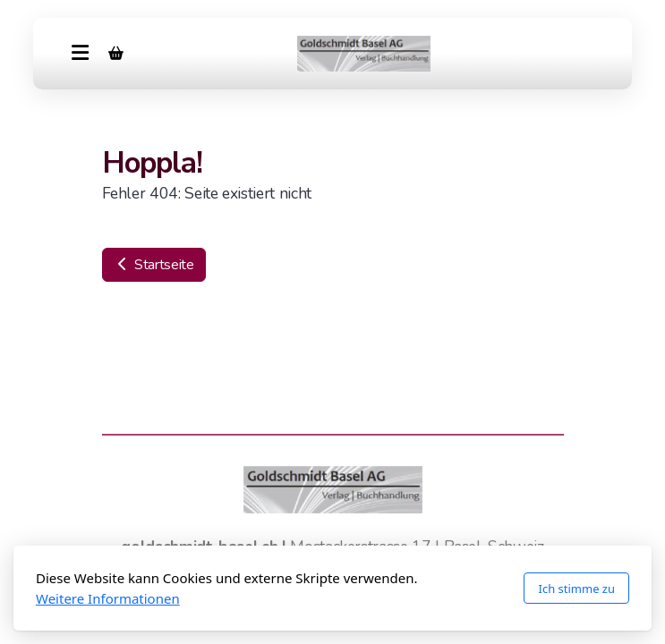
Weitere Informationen (108, 598)
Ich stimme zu (576, 589)
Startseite (154, 265)
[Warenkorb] (115, 54)
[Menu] (80, 54)
